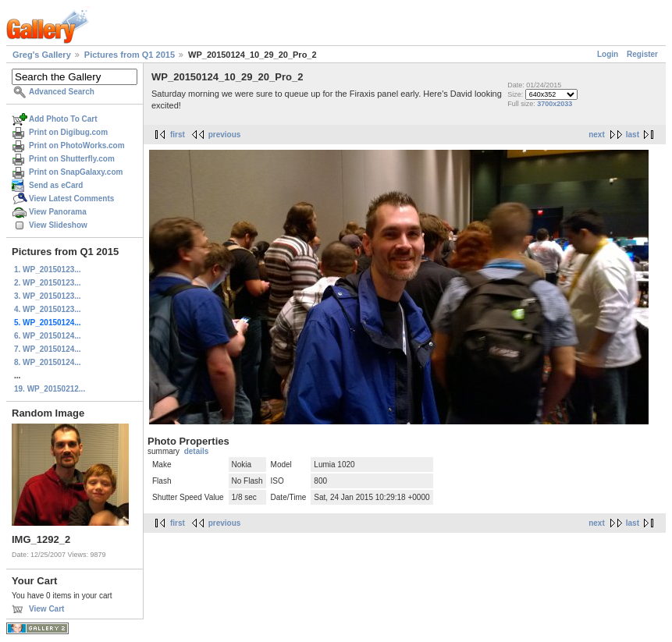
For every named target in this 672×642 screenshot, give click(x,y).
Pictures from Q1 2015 (130, 55)
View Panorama (58, 212)
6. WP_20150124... (48, 336)
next (597, 135)
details (197, 451)
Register (642, 54)
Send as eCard (56, 185)
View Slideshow (58, 225)
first (178, 135)
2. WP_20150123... (48, 283)
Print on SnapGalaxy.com (76, 172)
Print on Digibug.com (68, 132)
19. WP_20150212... (50, 389)
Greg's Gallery (42, 55)
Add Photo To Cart (63, 119)
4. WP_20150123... (48, 309)
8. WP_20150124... (48, 362)
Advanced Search (62, 92)
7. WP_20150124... (48, 349)
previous (225, 135)
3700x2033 (555, 104)
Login (608, 54)
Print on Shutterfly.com (72, 159)
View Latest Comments (71, 199)
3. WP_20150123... (48, 296)
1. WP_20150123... (48, 270)
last (633, 135)
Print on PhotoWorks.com (77, 145)
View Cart (46, 609)
